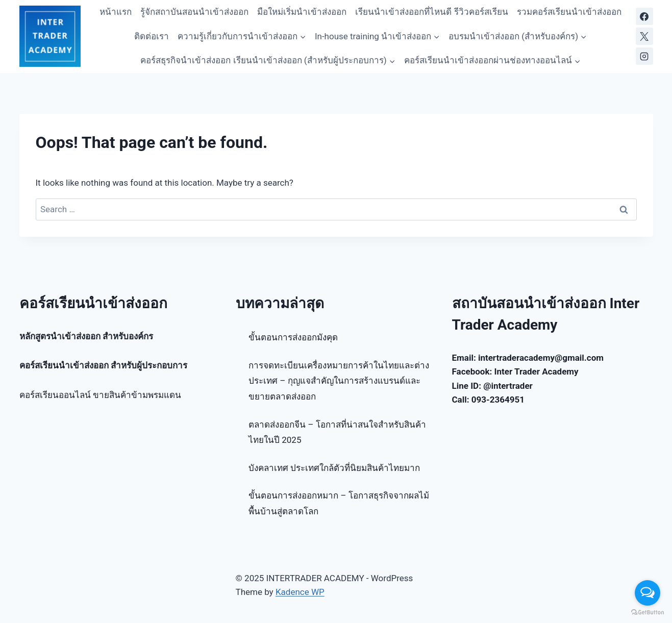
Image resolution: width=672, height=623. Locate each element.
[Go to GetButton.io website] (648, 613)
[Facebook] (644, 16)
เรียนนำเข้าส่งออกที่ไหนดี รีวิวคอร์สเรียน (431, 12)
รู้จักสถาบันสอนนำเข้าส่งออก (194, 12)
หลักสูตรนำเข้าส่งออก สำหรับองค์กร (86, 336)
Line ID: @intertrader (492, 386)
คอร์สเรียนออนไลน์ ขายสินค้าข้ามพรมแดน (100, 395)
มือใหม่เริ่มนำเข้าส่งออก (302, 12)
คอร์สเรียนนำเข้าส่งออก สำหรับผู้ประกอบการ (103, 365)
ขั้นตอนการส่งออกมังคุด (293, 337)
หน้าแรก (116, 12)
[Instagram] (644, 56)
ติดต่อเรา (152, 36)
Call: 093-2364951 (488, 400)
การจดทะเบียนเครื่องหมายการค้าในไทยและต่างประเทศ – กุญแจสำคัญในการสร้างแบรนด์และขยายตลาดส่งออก (339, 381)
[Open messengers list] (648, 593)
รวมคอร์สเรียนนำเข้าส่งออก (569, 12)
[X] (644, 36)
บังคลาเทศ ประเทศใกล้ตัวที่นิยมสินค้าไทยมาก (334, 468)
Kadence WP (300, 592)
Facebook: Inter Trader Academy (515, 371)
